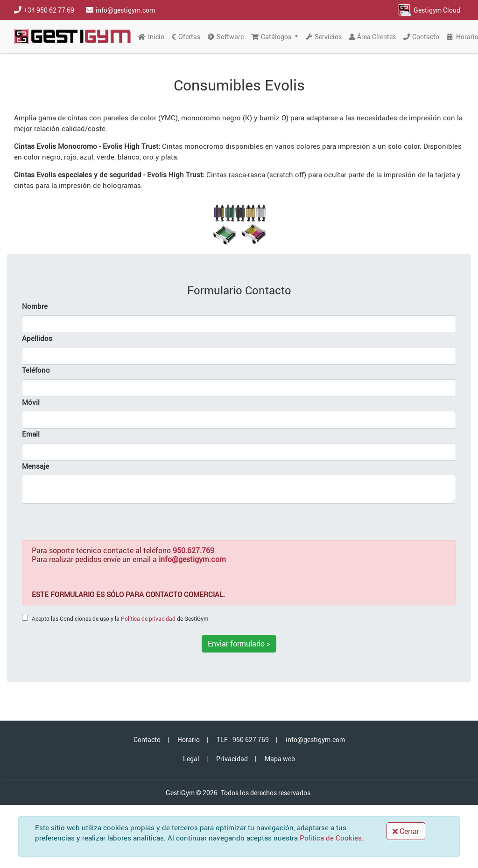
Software (226, 37)
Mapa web (280, 759)
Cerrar (406, 831)
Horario (189, 740)
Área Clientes (373, 37)
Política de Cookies (331, 838)
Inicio (151, 37)
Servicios (324, 37)
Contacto (421, 37)
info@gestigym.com (315, 740)
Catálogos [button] (272, 37)
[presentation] (93, 522)
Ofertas (186, 37)
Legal (191, 759)
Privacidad (232, 759)
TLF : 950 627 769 (243, 740)
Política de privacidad (148, 618)
